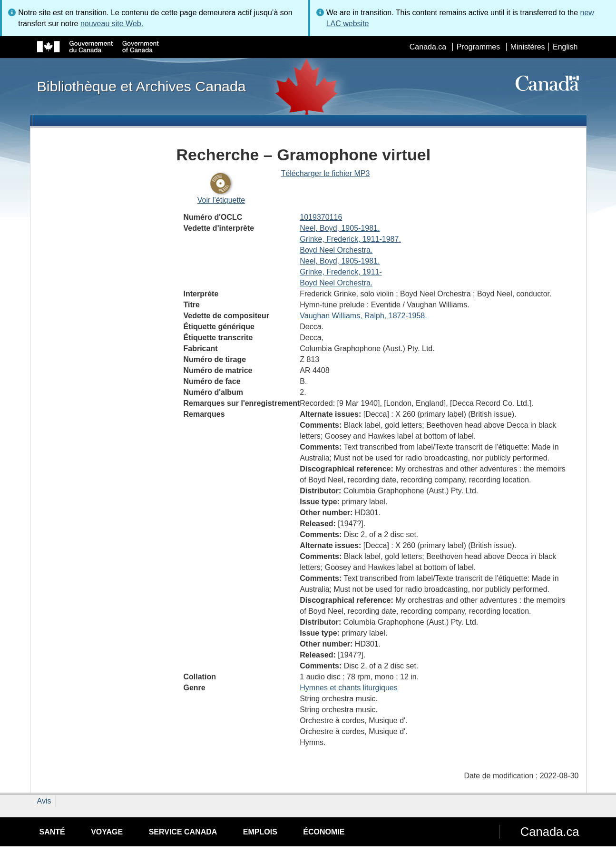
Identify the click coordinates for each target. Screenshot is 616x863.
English (565, 47)
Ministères (528, 47)
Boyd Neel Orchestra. (336, 250)
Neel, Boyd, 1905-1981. (340, 228)
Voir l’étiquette (221, 200)
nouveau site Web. (112, 24)
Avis (44, 801)
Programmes (479, 47)
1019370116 (321, 217)
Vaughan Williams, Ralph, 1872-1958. (363, 316)
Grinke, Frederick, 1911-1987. (350, 239)
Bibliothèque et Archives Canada (142, 86)
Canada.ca (428, 47)
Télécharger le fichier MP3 (326, 173)
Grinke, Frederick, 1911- (341, 272)
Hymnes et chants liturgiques (348, 688)
